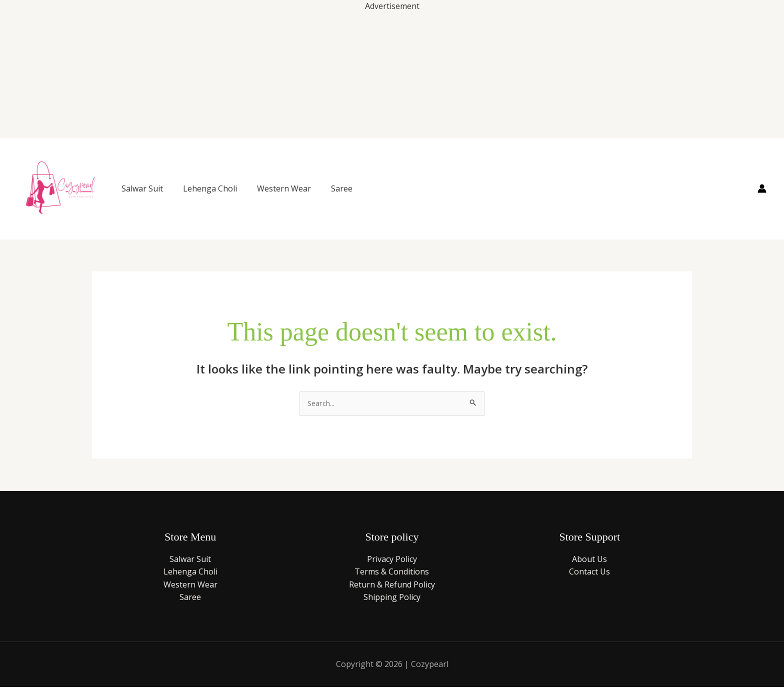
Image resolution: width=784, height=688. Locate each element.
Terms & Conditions (392, 572)
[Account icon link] (762, 188)
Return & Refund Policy (392, 585)
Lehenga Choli (210, 188)
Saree (342, 188)
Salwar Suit (142, 188)
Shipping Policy (392, 598)
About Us (589, 560)
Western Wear (284, 188)
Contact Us (589, 572)
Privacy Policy (392, 560)
